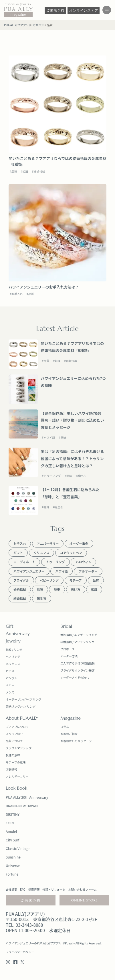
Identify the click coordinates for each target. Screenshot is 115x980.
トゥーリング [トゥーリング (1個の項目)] (55, 562)
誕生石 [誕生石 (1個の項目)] (42, 598)
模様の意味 (13, 755)
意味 (63, 437)
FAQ (23, 889)
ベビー (10, 685)
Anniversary (18, 633)
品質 (14, 171)
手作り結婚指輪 (85, 663)
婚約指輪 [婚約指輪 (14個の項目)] (20, 589)
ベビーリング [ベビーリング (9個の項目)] (49, 580)
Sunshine (13, 857)
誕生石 (59, 507)
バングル (12, 678)
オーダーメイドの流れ (75, 677)
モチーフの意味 (16, 762)
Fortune (12, 874)
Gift (10, 626)
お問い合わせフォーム (82, 889)
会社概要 (11, 889)
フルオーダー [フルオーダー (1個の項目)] (88, 571)
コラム (65, 727)
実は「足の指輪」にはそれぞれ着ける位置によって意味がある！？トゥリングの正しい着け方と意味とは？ (73, 459)
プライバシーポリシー (20, 952)
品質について (14, 741)
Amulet (11, 831)
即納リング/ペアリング (21, 706)
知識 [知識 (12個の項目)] (94, 589)
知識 (25, 171)
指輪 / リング (14, 649)
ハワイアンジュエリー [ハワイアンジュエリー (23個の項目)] (29, 571)
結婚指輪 (39, 171)
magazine (18, 14)
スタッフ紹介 (14, 734)
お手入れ (17, 294)
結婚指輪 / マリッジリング (77, 642)
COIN (10, 823)
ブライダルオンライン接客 (78, 670)
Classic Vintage (18, 848)
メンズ (10, 692)
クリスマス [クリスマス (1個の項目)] (42, 553)
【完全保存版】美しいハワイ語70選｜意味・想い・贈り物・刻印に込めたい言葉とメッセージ (73, 420)
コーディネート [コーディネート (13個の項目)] (24, 562)
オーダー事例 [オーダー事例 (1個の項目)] (79, 543)
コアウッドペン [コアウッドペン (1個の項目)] (71, 553)
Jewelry (13, 641)
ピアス (10, 671)
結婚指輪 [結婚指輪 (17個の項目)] (20, 598)
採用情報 (34, 889)
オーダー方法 (69, 656)
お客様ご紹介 (69, 734)
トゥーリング (52, 476)
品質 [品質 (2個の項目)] (96, 580)
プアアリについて (17, 727)
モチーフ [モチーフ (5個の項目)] (76, 580)
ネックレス (13, 664)
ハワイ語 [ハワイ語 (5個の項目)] (62, 571)
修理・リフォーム (54, 889)
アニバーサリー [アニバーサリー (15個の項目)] (48, 543)
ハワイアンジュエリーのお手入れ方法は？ (44, 287)
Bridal (66, 626)
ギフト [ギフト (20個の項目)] (18, 553)
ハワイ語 (49, 437)
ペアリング (13, 657)
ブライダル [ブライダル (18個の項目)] (21, 580)
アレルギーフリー (17, 776)
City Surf (12, 840)
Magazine (71, 718)
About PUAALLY (22, 718)
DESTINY (13, 814)
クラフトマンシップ (19, 748)
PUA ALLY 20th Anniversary (27, 797)
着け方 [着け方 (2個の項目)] (76, 589)
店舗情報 (11, 769)
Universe (13, 865)
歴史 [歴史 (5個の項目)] (57, 589)
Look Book (16, 788)
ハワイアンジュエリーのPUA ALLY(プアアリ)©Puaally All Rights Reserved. (54, 943)
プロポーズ (68, 649)
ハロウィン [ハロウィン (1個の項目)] (83, 562)
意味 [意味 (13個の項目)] (40, 589)
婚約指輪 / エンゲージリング (79, 635)
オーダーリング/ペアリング (23, 699)
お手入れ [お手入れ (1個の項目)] (20, 543)
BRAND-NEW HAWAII (22, 806)
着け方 (82, 476)
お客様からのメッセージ (76, 741)
